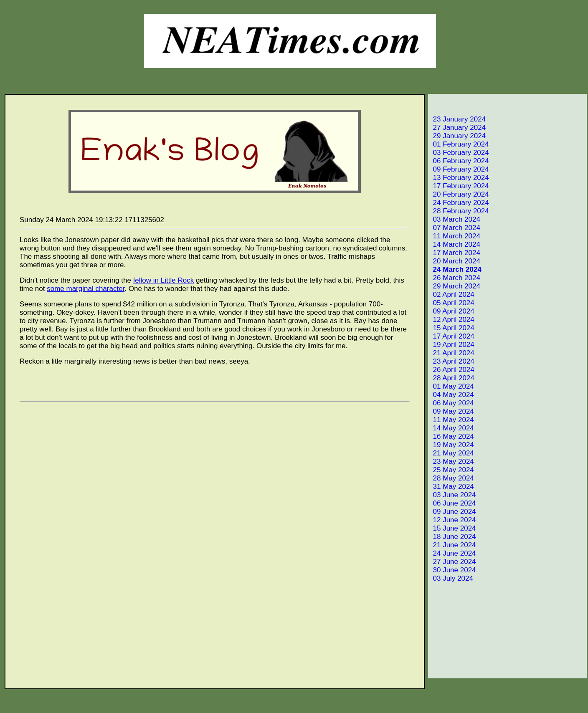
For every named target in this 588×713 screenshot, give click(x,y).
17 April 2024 (452, 336)
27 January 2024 (457, 128)
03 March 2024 (455, 219)
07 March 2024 (455, 228)
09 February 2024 (459, 169)
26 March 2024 (455, 278)
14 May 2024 (452, 428)
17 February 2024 (459, 186)
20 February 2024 (459, 194)
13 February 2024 (459, 178)
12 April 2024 (452, 320)
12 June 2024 (453, 520)
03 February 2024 (459, 153)
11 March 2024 (455, 236)
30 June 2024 (453, 570)
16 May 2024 (452, 436)
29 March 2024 (455, 286)
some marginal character (86, 289)
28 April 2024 (452, 378)
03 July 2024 (451, 578)
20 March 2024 (455, 261)
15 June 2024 (453, 528)
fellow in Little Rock (164, 280)
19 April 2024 (452, 345)
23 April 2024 (452, 361)
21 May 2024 (452, 453)
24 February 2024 (459, 203)
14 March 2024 (455, 244)
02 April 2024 (452, 295)
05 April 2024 (452, 303)
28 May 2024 (452, 478)
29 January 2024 (457, 136)
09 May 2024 (452, 411)
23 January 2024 (457, 119)
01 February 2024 (459, 144)
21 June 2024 (453, 545)
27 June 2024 (453, 562)
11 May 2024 (452, 420)
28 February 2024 (459, 211)
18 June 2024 (453, 537)
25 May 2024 (452, 470)
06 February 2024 (459, 161)
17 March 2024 (455, 253)
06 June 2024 (453, 503)
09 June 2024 (453, 512)
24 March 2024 (455, 269)
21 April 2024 (452, 353)
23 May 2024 (452, 461)
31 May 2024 (452, 487)
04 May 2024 (452, 395)
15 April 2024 (452, 328)
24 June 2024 (453, 553)
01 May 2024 (452, 386)
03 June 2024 (453, 495)
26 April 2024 (452, 370)
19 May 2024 (452, 445)
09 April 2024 (452, 311)
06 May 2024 (452, 403)
